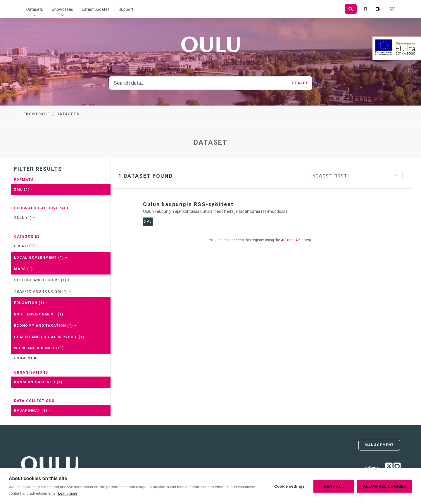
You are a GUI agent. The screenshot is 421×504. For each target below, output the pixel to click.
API (284, 240)
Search (300, 83)
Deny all (334, 486)
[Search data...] (199, 83)
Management (379, 445)
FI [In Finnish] (365, 9)
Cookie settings (289, 486)
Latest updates (96, 9)
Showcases (62, 9)
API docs (303, 240)
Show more (26, 358)
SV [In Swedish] (392, 9)
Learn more (68, 493)
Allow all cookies (385, 486)
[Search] (351, 9)
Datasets (35, 9)
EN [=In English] (378, 9)
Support (126, 9)
